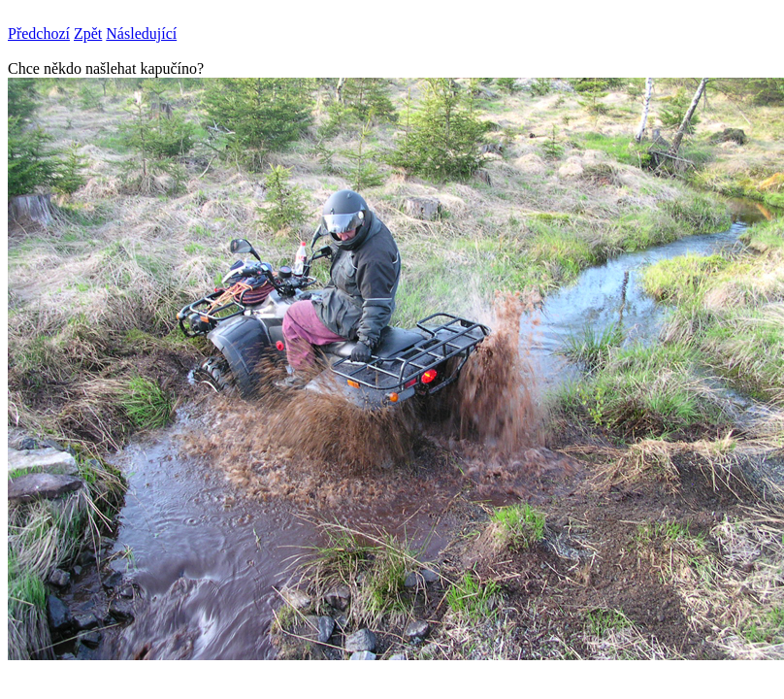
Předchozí (39, 33)
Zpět (88, 33)
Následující (141, 33)
